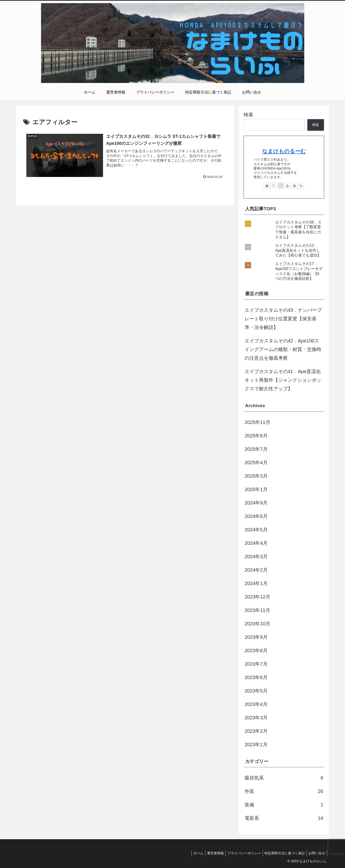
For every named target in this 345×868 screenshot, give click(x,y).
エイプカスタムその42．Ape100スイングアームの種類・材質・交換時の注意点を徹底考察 (283, 349)
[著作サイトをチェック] (267, 186)
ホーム (192, 853)
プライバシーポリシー (241, 853)
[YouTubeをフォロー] (287, 186)
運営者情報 (210, 853)
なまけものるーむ (284, 151)
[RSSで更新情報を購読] (301, 186)
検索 (248, 115)
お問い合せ (316, 853)
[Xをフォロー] (274, 186)
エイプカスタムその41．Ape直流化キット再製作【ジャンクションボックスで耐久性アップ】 (283, 380)
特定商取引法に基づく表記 (282, 853)
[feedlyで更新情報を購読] (294, 186)
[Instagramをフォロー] (281, 186)
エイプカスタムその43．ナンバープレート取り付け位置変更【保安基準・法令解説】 (283, 319)
